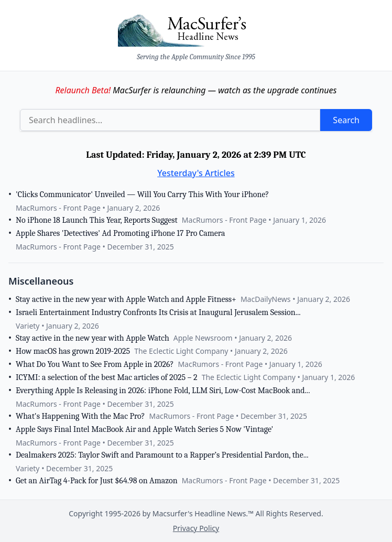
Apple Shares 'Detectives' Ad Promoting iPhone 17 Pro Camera (120, 233)
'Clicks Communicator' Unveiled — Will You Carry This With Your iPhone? (142, 194)
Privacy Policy (196, 528)
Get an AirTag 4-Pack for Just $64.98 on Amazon (97, 481)
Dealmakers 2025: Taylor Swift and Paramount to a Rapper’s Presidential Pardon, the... (162, 455)
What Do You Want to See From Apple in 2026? (95, 364)
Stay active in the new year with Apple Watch (92, 338)
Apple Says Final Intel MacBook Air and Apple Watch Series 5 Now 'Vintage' (144, 429)
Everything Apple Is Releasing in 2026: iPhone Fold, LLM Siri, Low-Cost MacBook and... (163, 391)
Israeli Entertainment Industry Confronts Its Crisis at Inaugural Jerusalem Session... (158, 312)
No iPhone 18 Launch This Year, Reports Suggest (97, 220)
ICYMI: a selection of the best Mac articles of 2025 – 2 (107, 377)
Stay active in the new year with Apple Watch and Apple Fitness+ (126, 299)
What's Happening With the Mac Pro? (80, 416)
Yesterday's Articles (196, 173)
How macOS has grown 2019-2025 (73, 351)
